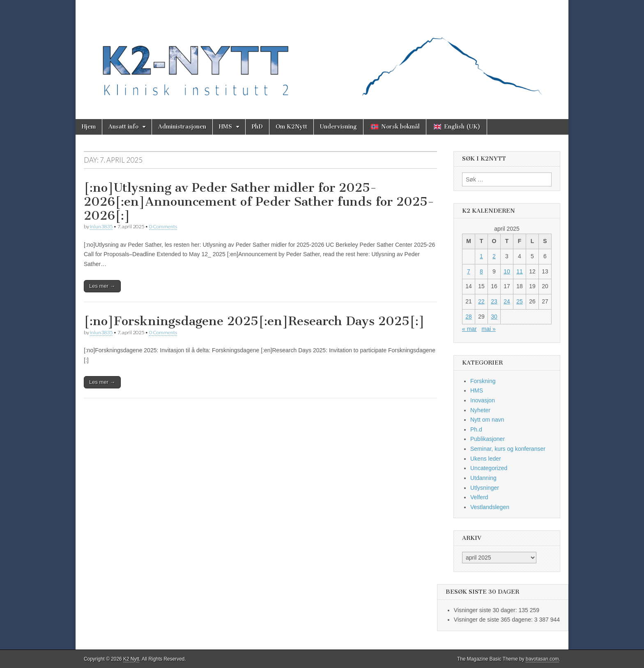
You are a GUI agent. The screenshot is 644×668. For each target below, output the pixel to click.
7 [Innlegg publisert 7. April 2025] (469, 271)
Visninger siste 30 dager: (486, 610)
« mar (469, 329)
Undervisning (338, 127)
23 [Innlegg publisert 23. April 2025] (494, 301)
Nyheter (480, 410)
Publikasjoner (488, 439)
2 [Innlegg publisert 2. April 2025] (494, 256)
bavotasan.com (542, 659)
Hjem (89, 127)
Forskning (483, 381)
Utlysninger (485, 488)
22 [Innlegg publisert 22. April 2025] (481, 301)
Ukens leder (486, 459)
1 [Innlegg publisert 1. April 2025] (481, 256)
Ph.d (476, 429)
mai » (488, 329)
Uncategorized (489, 468)
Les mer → (102, 286)
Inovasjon (483, 400)
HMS (225, 127)
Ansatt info (123, 127)
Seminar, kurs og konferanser (508, 449)
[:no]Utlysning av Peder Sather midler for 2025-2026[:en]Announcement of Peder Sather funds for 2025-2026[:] (259, 201)
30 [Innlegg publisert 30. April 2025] (494, 317)
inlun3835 (101, 226)
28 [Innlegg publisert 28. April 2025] (469, 317)
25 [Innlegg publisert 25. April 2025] (520, 301)
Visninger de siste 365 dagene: (494, 620)
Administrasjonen (182, 127)
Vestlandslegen (490, 507)
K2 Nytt (131, 659)
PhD (257, 127)
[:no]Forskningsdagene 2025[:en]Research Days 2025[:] (254, 321)
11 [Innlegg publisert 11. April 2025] (520, 271)
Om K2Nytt (291, 127)
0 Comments (163, 226)
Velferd (479, 497)
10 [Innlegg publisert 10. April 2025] (507, 271)
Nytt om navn (487, 420)
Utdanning (483, 478)
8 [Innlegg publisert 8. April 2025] (481, 271)
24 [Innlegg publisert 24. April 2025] (507, 301)
